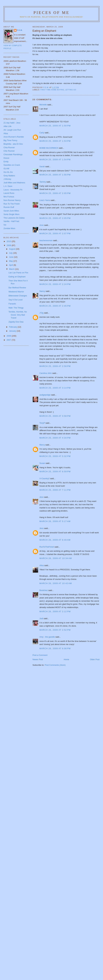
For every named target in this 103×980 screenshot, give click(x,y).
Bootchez (44, 590)
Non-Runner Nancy (12, 200)
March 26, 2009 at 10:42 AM (56, 583)
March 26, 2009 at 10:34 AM (56, 558)
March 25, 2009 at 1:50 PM (55, 126)
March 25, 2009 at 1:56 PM (55, 175)
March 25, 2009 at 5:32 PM (55, 456)
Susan (42, 463)
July (11, 253)
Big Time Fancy (10, 140)
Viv (5, 225)
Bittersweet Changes (18, 296)
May (11, 261)
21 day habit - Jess (12, 123)
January (13, 331)
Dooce (6, 158)
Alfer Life (7, 126)
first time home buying (52, 90)
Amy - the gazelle (47, 637)
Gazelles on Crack (12, 165)
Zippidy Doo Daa (16, 322)
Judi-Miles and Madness (14, 183)
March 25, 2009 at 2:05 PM (55, 193)
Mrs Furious (9, 197)
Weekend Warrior (16, 292)
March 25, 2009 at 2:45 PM (55, 306)
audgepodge (45, 395)
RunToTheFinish (47, 547)
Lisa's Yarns (45, 200)
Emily (6, 162)
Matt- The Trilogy (16, 308)
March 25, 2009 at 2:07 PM (55, 233)
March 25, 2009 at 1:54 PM (55, 160)
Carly (42, 133)
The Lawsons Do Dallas (14, 218)
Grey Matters (9, 176)
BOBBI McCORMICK (49, 148)
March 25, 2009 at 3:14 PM (55, 388)
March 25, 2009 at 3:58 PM (55, 416)
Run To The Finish (12, 204)
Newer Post (38, 659)
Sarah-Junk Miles (11, 211)
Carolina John (46, 373)
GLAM (6, 169)
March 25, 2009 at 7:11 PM (55, 490)
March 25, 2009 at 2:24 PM (55, 284)
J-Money (7, 179)
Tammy (43, 182)
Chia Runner (9, 147)
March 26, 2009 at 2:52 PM (55, 630)
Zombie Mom (9, 228)
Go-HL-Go (8, 172)
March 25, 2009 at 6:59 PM (55, 472)
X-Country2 (45, 478)
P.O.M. (20, 30)
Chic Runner (9, 151)
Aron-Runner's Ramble (14, 137)
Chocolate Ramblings (13, 154)
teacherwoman (46, 240)
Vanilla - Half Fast (11, 221)
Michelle (43, 105)
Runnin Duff (9, 207)
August (12, 249)
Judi (41, 618)
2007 (9, 340)
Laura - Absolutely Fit (13, 190)
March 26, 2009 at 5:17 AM (55, 521)
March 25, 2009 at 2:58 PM (55, 366)
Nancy (42, 291)
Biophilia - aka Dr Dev (13, 144)
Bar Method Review (17, 288)
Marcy (42, 445)
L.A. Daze (8, 186)
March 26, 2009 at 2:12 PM (55, 611)
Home (66, 659)
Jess (42, 497)
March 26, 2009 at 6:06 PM (55, 648)
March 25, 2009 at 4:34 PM (55, 438)
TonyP (42, 423)
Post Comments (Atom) (55, 665)
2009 (9, 245)
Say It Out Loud (15, 300)
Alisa (42, 565)
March (12, 269)
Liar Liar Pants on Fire (18, 273)
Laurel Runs (9, 193)
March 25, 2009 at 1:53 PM (55, 141)
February (13, 327)
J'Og (42, 313)
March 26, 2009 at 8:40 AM (55, 540)
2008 (9, 336)
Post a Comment (40, 655)
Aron (42, 225)
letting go (71, 90)
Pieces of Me (51, 13)
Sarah (42, 167)
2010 (9, 241)
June (12, 257)
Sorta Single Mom (11, 214)
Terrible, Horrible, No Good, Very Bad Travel (18, 315)
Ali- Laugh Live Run (12, 130)
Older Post (95, 659)
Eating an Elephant (17, 277)
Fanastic (12, 304)
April (11, 265)
